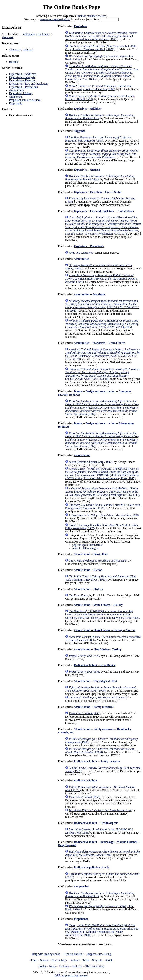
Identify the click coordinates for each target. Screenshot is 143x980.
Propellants (16, 103)
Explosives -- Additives (23, 74)
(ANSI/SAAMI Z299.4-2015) (102, 324)
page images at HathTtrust (87, 545)
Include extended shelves (92, 16)
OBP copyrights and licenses (71, 975)
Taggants (79, 131)
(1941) (101, 279)
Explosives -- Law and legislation (28, 84)
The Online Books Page (71, 7)
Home (33, 960)
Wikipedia (29, 34)
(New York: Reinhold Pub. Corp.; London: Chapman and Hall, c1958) (101, 48)
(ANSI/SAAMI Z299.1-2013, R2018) (102, 374)
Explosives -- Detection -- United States (98, 192)
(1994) (102, 853)
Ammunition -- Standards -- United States (99, 343)
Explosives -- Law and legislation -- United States (104, 211)
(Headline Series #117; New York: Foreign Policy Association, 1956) (103, 507)
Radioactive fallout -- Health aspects (96, 823)
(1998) (100, 689)
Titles (86, 960)
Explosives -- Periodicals (23, 87)
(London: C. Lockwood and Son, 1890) (102, 73)
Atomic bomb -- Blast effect (90, 554)
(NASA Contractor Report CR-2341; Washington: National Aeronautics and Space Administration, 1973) (101, 36)
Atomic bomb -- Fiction (88, 570)
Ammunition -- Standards (89, 294)
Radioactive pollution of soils (91, 867)
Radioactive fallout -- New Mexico (95, 665)
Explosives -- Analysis (22, 77)
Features (64, 966)
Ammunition (16, 90)
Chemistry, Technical (21, 49)
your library (43, 34)
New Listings (59, 960)
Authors (75, 960)
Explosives (80, 26)
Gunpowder (16, 97)
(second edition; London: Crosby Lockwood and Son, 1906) (98, 88)
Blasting (14, 62)
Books (42, 966)
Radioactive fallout (85, 780)
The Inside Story (95, 966)
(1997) (98, 139)
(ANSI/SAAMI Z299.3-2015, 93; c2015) (102, 306)
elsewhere (8, 37)
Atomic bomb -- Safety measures (94, 707)
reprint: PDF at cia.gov (85, 548)
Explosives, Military (21, 93)
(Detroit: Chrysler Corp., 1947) (91, 462)
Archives (77, 966)
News (52, 966)
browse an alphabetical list (55, 19)
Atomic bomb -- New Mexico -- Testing (97, 649)
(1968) (100, 750)
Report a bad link (73, 954)
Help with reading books (46, 954)
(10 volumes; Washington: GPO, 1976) (103, 226)
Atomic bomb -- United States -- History (98, 605)
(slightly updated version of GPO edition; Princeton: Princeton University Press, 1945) (102, 473)
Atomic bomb (82, 455)
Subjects (97, 960)
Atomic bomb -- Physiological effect (95, 681)
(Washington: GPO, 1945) (102, 492)
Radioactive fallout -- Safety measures (97, 761)
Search (44, 960)
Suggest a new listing (99, 954)
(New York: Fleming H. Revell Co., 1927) (101, 578)
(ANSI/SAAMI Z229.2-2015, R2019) (102, 354)
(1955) (84, 713)
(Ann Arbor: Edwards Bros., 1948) (104, 515)
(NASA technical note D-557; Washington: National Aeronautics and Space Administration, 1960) (102, 930)
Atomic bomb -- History (88, 589)
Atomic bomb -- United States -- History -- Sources (105, 630)
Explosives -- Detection (23, 80)
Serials (109, 960)
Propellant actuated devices (25, 100)
